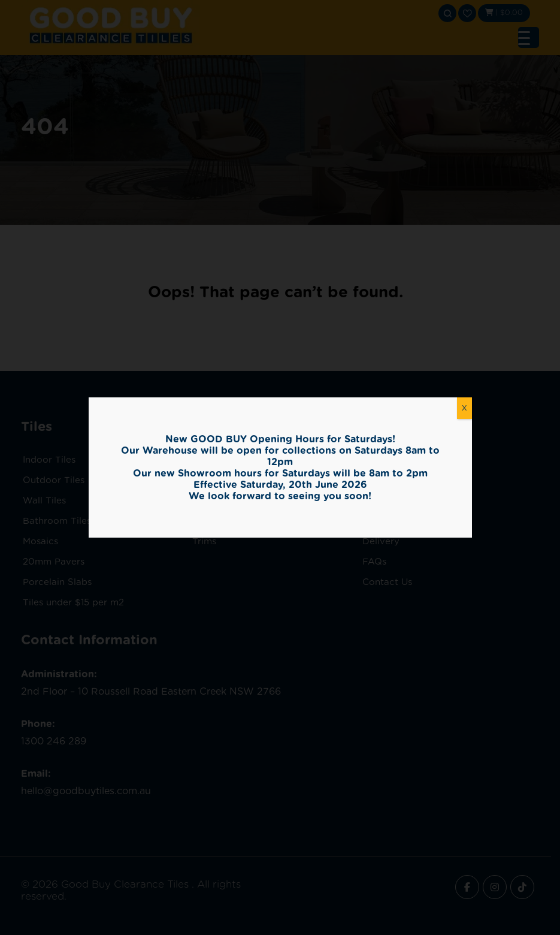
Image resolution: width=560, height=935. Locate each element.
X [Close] (464, 408)
